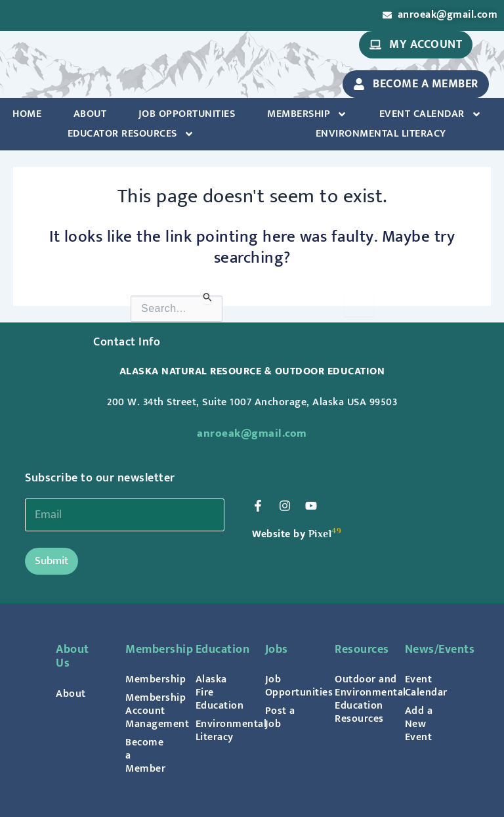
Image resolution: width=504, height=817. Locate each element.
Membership (307, 114)
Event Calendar (430, 114)
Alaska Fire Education (217, 692)
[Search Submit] (208, 297)
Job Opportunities (187, 114)
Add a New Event (419, 724)
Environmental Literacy (381, 134)
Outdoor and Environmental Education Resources (356, 699)
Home (27, 114)
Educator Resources (131, 134)
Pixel (320, 534)
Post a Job (280, 717)
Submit (52, 561)
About (90, 114)
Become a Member (145, 755)
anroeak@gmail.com (252, 433)
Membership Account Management (147, 711)
